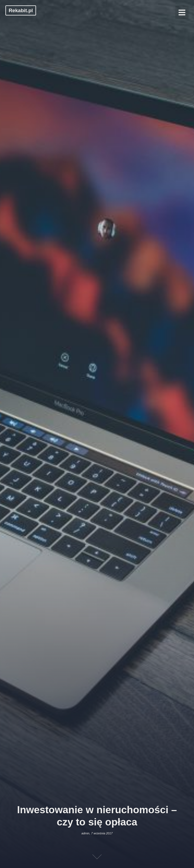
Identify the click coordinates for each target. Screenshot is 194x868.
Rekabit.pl (21, 10)
